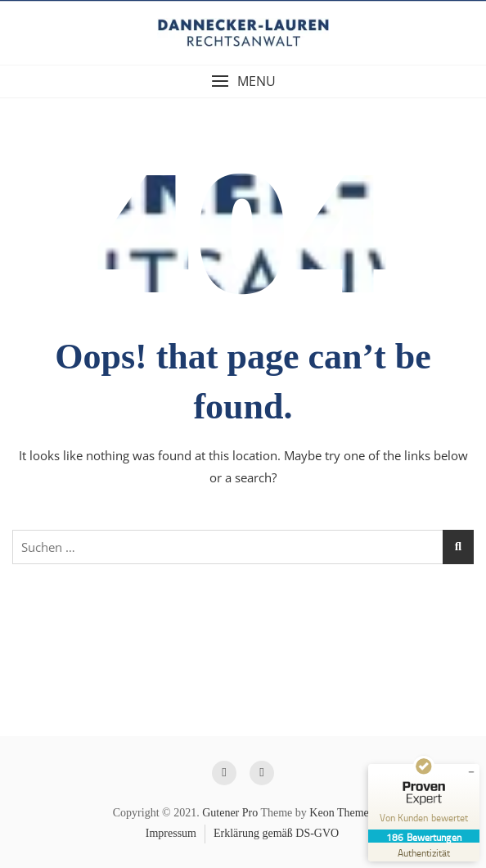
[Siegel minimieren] (471, 772)
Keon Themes (341, 813)
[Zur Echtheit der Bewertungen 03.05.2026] (424, 852)
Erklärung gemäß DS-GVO (276, 833)
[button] (243, 81)
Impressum (171, 833)
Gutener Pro (230, 813)
